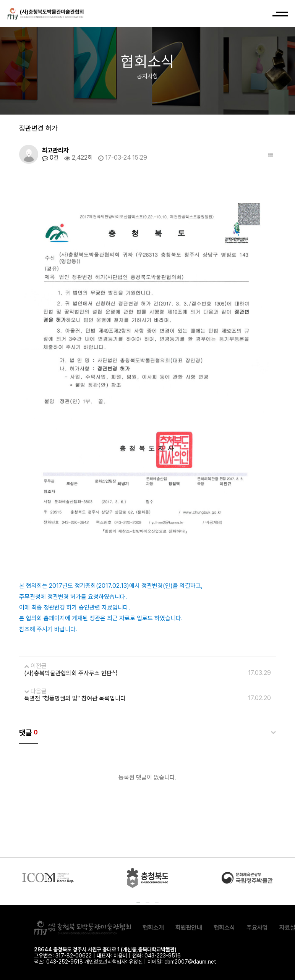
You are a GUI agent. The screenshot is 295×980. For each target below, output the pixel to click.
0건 (50, 158)
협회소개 (153, 927)
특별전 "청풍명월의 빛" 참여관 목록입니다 (75, 698)
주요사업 (257, 927)
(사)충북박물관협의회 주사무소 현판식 (71, 673)
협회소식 (224, 927)
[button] (138, 902)
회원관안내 (189, 927)
